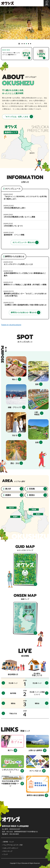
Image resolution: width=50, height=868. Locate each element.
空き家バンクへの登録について (37, 693)
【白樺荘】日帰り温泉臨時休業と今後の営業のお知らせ (25, 305)
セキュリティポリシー (11, 848)
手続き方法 (13, 714)
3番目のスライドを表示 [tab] (26, 44)
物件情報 (13, 693)
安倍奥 (32, 489)
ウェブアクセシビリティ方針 (13, 845)
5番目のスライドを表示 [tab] (31, 44)
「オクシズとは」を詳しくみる (16, 117)
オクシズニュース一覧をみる (24, 242)
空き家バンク (13, 683)
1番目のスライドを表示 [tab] (22, 44)
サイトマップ (8, 851)
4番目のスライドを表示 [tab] (28, 44)
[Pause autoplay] (19, 44)
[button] (47, 3)
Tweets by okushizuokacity (11, 325)
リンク (6, 854)
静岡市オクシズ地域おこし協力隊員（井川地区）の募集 (25, 285)
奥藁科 (8, 495)
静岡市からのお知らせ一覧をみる (24, 312)
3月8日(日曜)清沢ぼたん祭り (15, 208)
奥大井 (8, 489)
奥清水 (32, 495)
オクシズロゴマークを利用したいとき (18, 264)
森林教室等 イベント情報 (14, 235)
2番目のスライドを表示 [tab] (24, 44)
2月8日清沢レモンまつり (13, 226)
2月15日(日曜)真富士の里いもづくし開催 (19, 217)
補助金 (13, 703)
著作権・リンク (9, 842)
